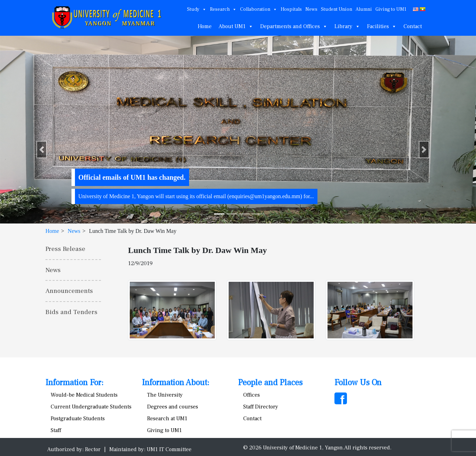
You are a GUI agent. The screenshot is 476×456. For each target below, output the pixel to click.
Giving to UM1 (391, 9)
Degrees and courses (173, 407)
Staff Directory (261, 407)
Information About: (176, 383)
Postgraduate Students (78, 419)
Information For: (74, 383)
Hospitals (291, 9)
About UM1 (236, 26)
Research (223, 9)
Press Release (65, 249)
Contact (413, 26)
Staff (56, 430)
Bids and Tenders (71, 312)
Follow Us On (358, 383)
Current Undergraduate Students (91, 407)
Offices (252, 395)
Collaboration (259, 9)
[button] (42, 150)
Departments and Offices (294, 26)
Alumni (364, 9)
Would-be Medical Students (84, 395)
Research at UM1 (167, 419)
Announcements (69, 291)
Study (197, 9)
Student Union (337, 9)
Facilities (382, 26)
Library (347, 26)
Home (205, 26)
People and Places (270, 383)
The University (165, 395)
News (311, 9)
